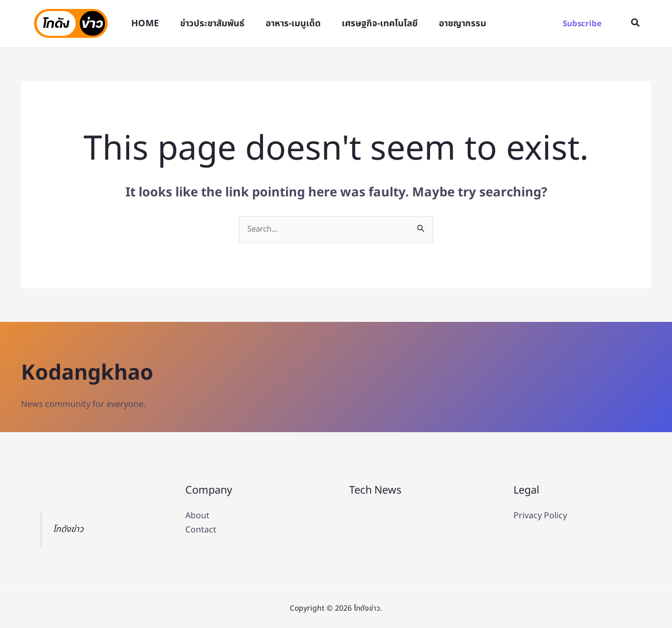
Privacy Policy (540, 517)
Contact (201, 530)
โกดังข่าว (69, 530)
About (197, 517)
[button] (582, 24)
